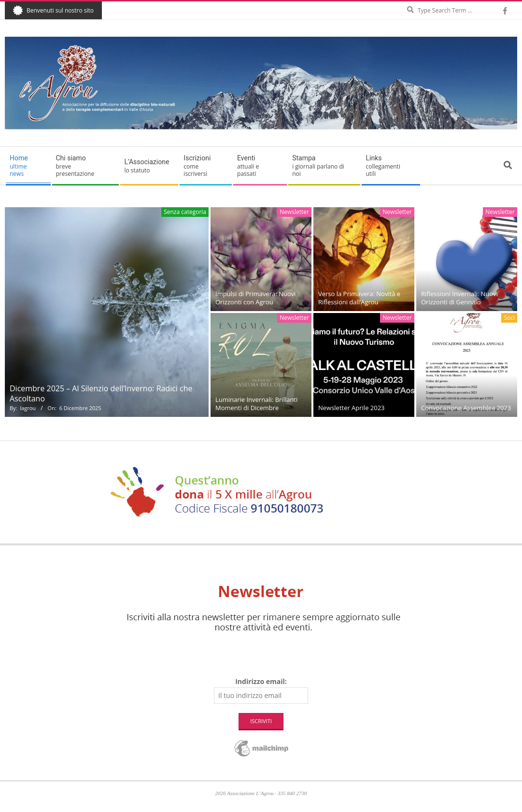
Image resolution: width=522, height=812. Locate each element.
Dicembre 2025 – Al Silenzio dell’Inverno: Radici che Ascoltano (101, 393)
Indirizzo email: (261, 681)
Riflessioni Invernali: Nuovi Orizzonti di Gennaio (459, 298)
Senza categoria (185, 212)
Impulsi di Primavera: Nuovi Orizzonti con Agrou (255, 298)
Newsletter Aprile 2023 (352, 408)
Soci (509, 318)
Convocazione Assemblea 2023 (466, 408)
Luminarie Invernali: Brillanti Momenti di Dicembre (256, 404)
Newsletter (294, 212)
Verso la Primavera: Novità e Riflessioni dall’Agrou (359, 298)
